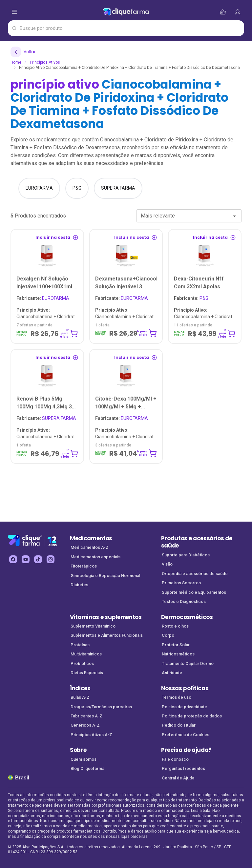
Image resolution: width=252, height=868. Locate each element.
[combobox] (189, 216)
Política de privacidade (184, 707)
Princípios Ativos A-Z (91, 735)
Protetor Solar (176, 645)
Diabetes (79, 585)
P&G (191, 298)
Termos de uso (177, 697)
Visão (167, 564)
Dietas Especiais (87, 673)
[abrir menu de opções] (14, 12)
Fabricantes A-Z (86, 716)
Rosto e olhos (175, 626)
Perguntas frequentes (183, 768)
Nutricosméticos (178, 654)
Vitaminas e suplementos (106, 617)
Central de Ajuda (178, 778)
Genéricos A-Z (85, 725)
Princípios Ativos (45, 62)
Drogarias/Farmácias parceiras (101, 707)
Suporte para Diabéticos (186, 555)
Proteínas (80, 645)
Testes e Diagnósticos (184, 601)
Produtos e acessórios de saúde (197, 542)
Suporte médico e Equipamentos (194, 592)
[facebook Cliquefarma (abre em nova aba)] (13, 559)
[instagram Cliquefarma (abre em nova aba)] (51, 559)
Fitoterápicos (84, 566)
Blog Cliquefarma (87, 768)
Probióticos (82, 663)
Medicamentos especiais (95, 557)
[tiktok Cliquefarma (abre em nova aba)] (38, 559)
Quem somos (84, 759)
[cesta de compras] (238, 12)
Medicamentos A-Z (90, 547)
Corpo (168, 635)
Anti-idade (172, 673)
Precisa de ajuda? (187, 750)
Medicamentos (91, 538)
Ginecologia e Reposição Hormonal (105, 576)
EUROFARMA (43, 298)
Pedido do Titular (179, 725)
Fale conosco (175, 759)
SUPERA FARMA (46, 418)
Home (16, 62)
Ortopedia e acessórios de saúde (195, 574)
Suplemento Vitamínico (93, 626)
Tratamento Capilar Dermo (188, 663)
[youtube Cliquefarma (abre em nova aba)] (26, 559)
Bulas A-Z (80, 697)
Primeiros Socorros (181, 583)
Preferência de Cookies (186, 735)
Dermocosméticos (187, 617)
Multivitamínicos (86, 654)
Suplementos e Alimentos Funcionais (107, 635)
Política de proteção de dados (192, 716)
